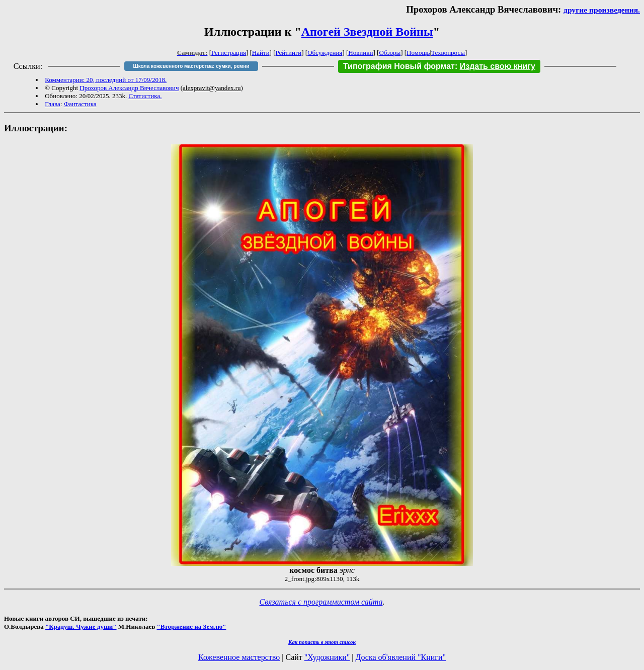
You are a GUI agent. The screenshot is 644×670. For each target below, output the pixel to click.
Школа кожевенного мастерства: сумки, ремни (191, 66)
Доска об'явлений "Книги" (400, 657)
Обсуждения (325, 53)
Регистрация (229, 53)
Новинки (360, 53)
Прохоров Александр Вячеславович (129, 88)
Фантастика (80, 104)
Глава (53, 104)
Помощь (418, 53)
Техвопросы (448, 53)
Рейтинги (289, 53)
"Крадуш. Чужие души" (81, 626)
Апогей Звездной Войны (367, 32)
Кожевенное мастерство (239, 657)
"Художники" (327, 657)
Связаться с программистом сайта (321, 602)
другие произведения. (602, 10)
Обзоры (390, 53)
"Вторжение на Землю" (191, 626)
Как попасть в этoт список (322, 642)
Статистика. (145, 96)
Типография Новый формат (399, 66)
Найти (261, 53)
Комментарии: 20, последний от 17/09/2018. (106, 80)
